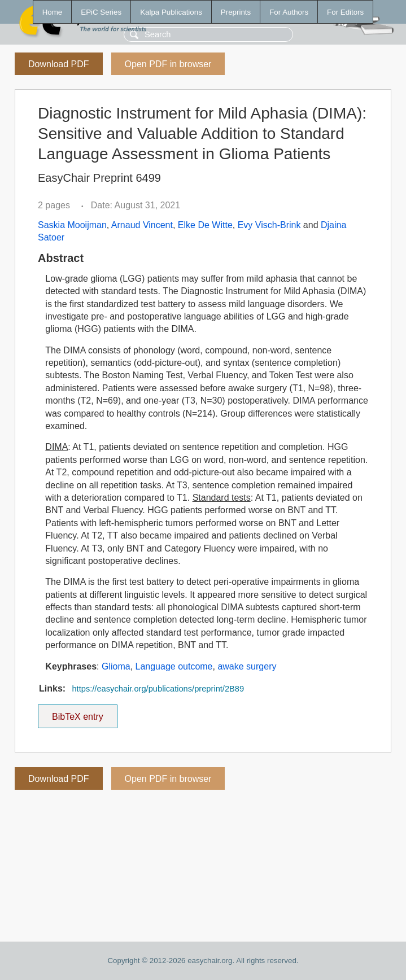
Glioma (116, 666)
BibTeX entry (77, 713)
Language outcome (174, 666)
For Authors (289, 12)
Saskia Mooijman (72, 225)
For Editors (345, 12)
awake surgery (247, 666)
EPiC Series (101, 12)
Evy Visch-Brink (269, 225)
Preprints (236, 12)
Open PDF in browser (168, 64)
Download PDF (59, 64)
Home (53, 12)
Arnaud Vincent (142, 225)
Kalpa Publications (171, 12)
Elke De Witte (205, 225)
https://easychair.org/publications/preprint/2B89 (158, 689)
